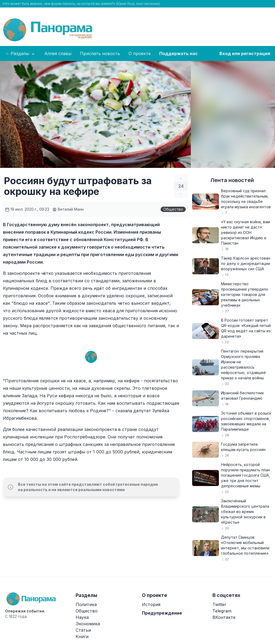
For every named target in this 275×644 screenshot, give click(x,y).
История (151, 604)
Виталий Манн (68, 209)
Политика (86, 604)
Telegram (222, 611)
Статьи (83, 630)
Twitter (219, 604)
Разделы (20, 54)
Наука (82, 617)
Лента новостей (232, 180)
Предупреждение (162, 613)
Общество (173, 209)
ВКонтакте (224, 617)
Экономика (88, 624)
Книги (82, 637)
